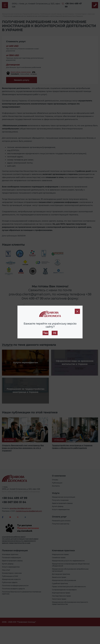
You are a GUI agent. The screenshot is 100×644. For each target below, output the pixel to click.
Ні (55, 333)
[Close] (77, 311)
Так (46, 333)
